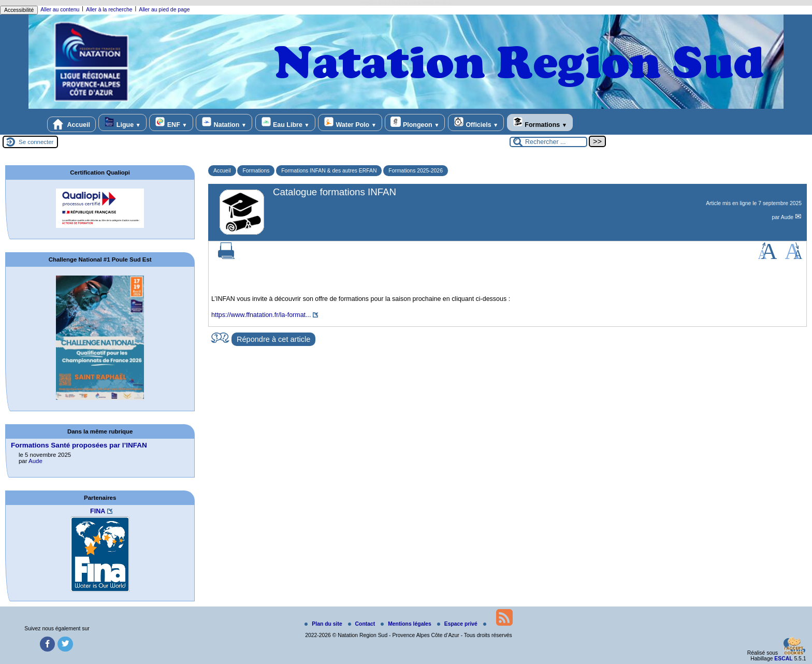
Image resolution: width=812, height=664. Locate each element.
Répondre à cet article (273, 339)
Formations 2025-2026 (416, 171)
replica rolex (375, 3)
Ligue (122, 122)
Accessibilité (19, 10)
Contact (363, 624)
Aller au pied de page (164, 10)
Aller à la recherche (109, 10)
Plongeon (415, 122)
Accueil (71, 124)
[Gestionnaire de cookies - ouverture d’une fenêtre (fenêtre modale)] (794, 647)
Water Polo (350, 122)
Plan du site (324, 624)
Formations (540, 122)
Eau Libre (285, 122)
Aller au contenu (60, 10)
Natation (224, 122)
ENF (171, 122)
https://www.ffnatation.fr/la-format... (261, 315)
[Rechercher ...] (548, 142)
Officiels (476, 122)
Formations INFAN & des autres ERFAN (329, 171)
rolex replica (437, 3)
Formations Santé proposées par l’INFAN (79, 445)
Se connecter (36, 142)
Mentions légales (407, 624)
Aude (788, 217)
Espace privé (458, 624)
